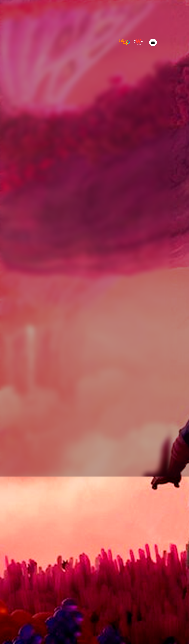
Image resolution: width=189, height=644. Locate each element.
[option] (94, 322)
